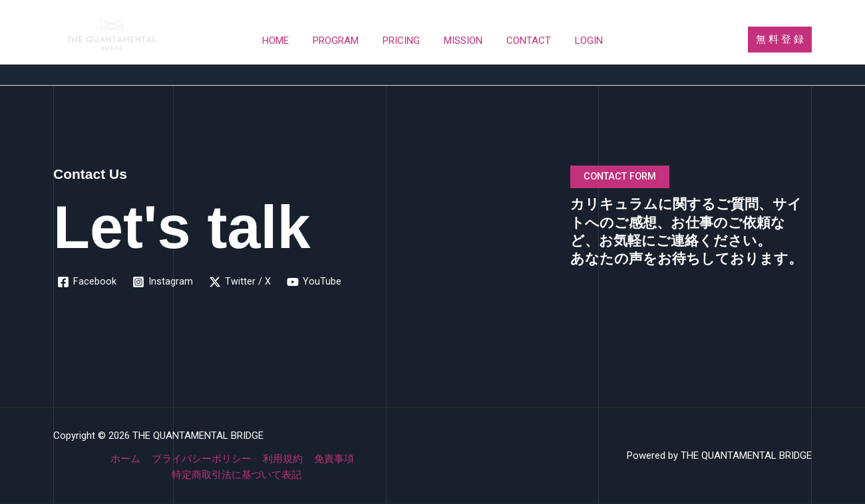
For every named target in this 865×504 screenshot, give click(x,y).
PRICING (403, 41)
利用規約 (282, 459)
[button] (780, 40)
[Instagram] (163, 282)
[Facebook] (87, 282)
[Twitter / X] (240, 282)
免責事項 (332, 459)
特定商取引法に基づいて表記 (237, 475)
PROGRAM (342, 41)
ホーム (127, 459)
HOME (285, 41)
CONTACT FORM (622, 177)
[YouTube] (314, 282)
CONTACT (523, 41)
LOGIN (579, 41)
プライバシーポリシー (202, 459)
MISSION (461, 41)
